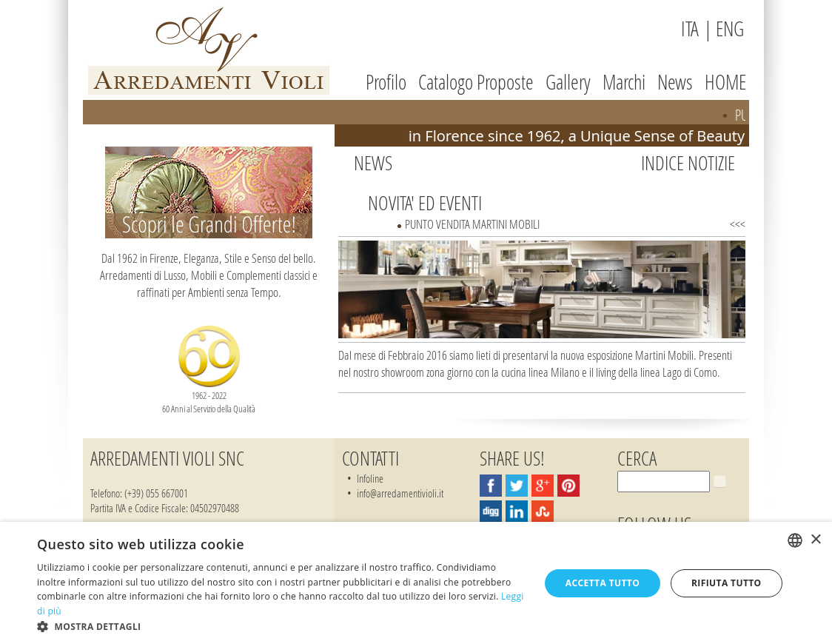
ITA (690, 28)
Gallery (568, 82)
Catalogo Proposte (476, 82)
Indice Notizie (688, 163)
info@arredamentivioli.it (400, 493)
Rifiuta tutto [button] (727, 583)
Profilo (386, 82)
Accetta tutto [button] (603, 583)
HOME (725, 82)
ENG (730, 28)
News (675, 82)
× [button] (815, 540)
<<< (738, 224)
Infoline (370, 478)
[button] (281, 626)
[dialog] (416, 583)
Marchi (624, 82)
